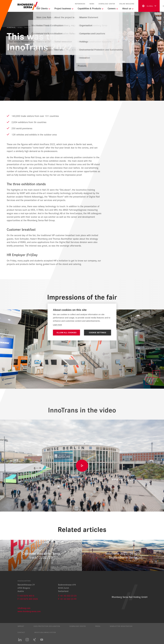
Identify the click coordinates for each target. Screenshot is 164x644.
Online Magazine (127, 4)
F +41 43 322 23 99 (67, 599)
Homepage (11, 27)
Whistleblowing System (45, 632)
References (80, 4)
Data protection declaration (47, 626)
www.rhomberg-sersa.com (29, 611)
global (147, 6)
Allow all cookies (66, 333)
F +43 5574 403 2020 (28, 599)
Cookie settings (98, 333)
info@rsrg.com (24, 608)
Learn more (57, 325)
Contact (21, 632)
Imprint (21, 626)
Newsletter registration (121, 626)
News (92, 4)
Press (98, 626)
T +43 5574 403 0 (26, 596)
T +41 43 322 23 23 (67, 596)
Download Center (107, 4)
